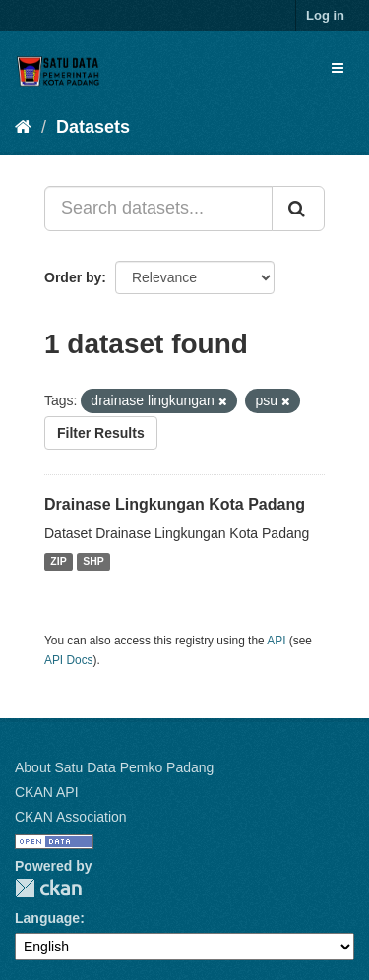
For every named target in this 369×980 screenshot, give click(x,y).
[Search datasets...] (158, 209)
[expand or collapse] (338, 68)
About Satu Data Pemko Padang (114, 767)
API (276, 641)
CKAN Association (71, 817)
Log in (325, 15)
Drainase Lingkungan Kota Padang (175, 504)
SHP (93, 562)
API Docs (69, 660)
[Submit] (298, 209)
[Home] (23, 127)
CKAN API (47, 792)
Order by (73, 277)
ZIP (58, 562)
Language (47, 918)
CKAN (48, 888)
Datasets (93, 127)
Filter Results (101, 433)
